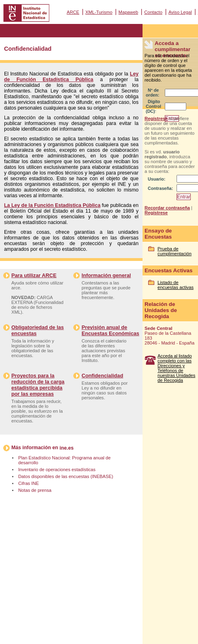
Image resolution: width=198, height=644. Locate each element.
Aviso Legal (180, 12)
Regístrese (156, 118)
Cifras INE (29, 483)
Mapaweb (129, 12)
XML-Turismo (99, 12)
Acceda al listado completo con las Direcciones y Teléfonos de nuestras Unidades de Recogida (176, 368)
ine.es (67, 448)
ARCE (73, 12)
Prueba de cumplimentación (175, 251)
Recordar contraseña (167, 208)
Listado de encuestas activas (176, 285)
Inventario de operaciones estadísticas (57, 470)
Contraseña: (160, 188)
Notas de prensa (35, 490)
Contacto (153, 12)
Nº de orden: (152, 93)
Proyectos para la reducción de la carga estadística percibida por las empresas (38, 385)
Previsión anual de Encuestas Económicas (110, 330)
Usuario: (156, 179)
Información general (106, 275)
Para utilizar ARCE (34, 275)
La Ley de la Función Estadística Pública (52, 205)
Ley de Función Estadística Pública (71, 77)
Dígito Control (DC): (153, 106)
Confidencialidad (102, 376)
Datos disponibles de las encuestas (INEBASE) (66, 476)
